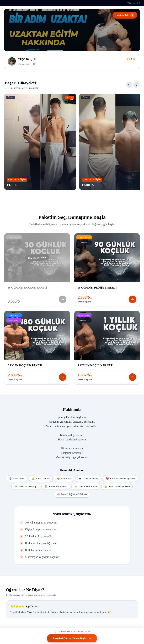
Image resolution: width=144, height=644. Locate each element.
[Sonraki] (136, 85)
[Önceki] (129, 85)
